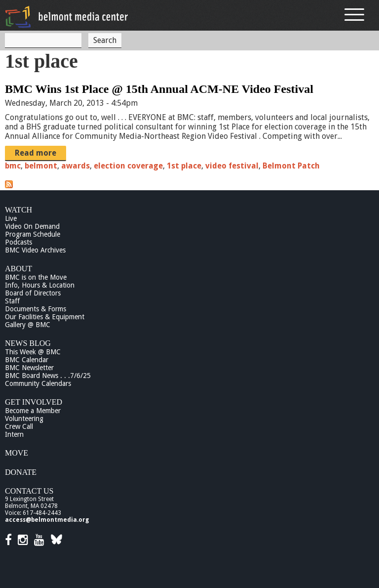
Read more (36, 153)
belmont (41, 166)
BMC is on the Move (36, 277)
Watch (19, 210)
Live (11, 218)
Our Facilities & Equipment (45, 317)
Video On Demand (32, 226)
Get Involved (34, 402)
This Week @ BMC (33, 352)
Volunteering (24, 419)
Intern (14, 434)
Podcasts (19, 242)
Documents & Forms (36, 309)
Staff (12, 301)
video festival (232, 166)
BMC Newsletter (29, 368)
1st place (184, 166)
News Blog (28, 343)
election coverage (128, 166)
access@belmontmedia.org (47, 520)
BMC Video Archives (35, 250)
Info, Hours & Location (40, 285)
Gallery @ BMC (28, 325)
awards (76, 166)
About (19, 269)
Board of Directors (33, 293)
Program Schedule (33, 234)
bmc (13, 166)
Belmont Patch (291, 166)
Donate (21, 472)
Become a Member (33, 411)
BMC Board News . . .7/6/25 (48, 376)
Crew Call (19, 426)
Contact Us (29, 491)
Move (17, 453)
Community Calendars (38, 383)
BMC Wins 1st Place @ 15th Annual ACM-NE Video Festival (159, 89)
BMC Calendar (27, 360)
